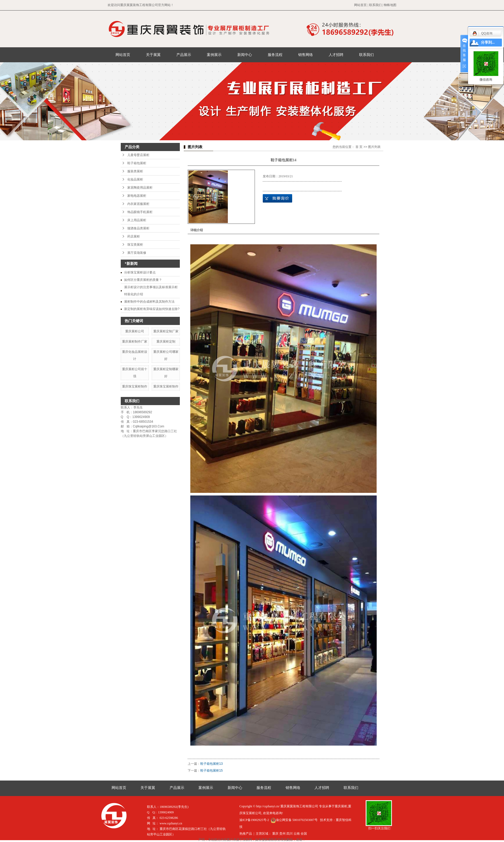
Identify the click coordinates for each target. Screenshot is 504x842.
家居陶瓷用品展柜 (140, 188)
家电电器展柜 (137, 196)
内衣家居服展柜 (138, 204)
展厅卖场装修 (137, 253)
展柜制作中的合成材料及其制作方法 (149, 302)
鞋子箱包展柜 (137, 163)
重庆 (275, 834)
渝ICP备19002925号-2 (254, 820)
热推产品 (246, 834)
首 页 (359, 147)
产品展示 (184, 55)
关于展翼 (153, 55)
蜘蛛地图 (390, 5)
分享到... (488, 42)
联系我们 (375, 5)
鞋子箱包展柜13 (211, 764)
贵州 (282, 834)
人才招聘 (336, 55)
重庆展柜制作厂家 (135, 342)
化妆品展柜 (135, 179)
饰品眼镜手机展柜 (140, 212)
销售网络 (306, 55)
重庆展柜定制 (166, 342)
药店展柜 (134, 236)
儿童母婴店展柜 (138, 155)
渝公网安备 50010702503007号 (294, 820)
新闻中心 (245, 55)
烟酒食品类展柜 (138, 228)
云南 (297, 834)
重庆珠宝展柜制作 (135, 386)
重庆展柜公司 (135, 331)
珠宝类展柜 (135, 245)
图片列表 (374, 147)
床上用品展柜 (137, 220)
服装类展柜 (135, 171)
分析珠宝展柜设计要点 (140, 272)
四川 (290, 834)
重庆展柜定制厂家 (166, 331)
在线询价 (277, 198)
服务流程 (275, 55)
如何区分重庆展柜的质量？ (143, 280)
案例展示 (214, 55)
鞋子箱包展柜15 (211, 771)
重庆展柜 (341, 806)
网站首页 (360, 5)
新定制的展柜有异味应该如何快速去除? (152, 309)
